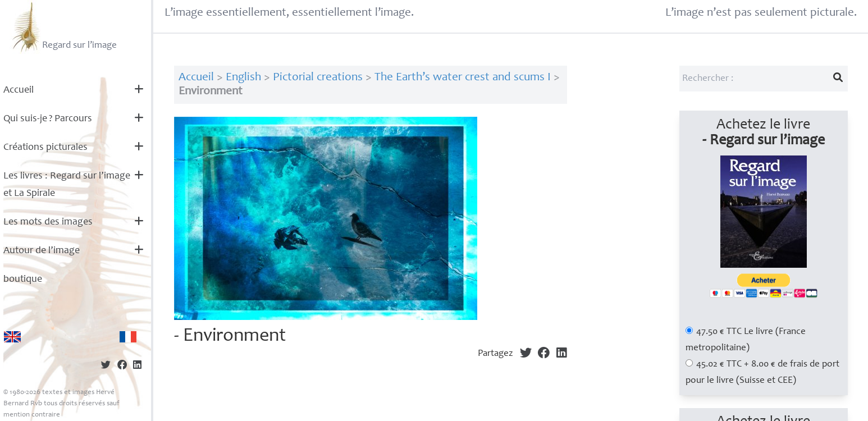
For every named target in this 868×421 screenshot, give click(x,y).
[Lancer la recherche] (838, 79)
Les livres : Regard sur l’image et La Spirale (67, 185)
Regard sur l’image (63, 27)
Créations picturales (45, 148)
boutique (23, 280)
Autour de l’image (42, 251)
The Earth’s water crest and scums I (463, 78)
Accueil (19, 90)
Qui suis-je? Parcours (48, 119)
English (243, 78)
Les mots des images (48, 222)
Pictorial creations (318, 78)
